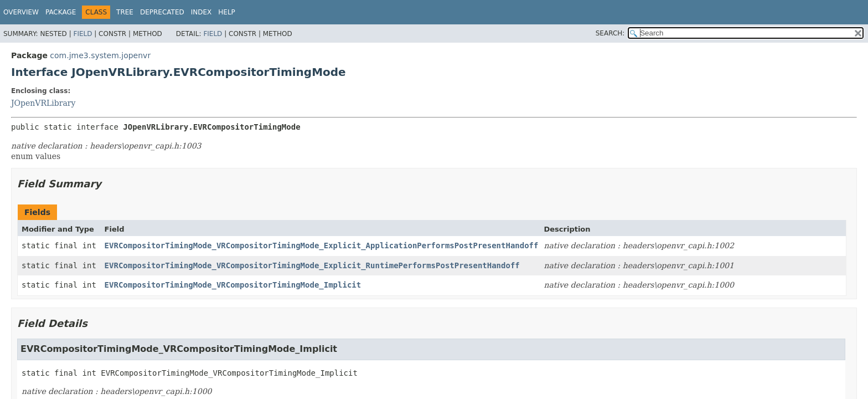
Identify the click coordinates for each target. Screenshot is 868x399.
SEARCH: (610, 33)
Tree (125, 12)
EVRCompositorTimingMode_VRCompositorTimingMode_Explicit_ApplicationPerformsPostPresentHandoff (322, 245)
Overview (21, 12)
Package (61, 12)
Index (201, 12)
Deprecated (162, 12)
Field (82, 34)
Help (227, 12)
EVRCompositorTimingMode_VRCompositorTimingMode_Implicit (233, 285)
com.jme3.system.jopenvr (100, 55)
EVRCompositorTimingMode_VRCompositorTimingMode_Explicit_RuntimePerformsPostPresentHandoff (312, 265)
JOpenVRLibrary (43, 103)
